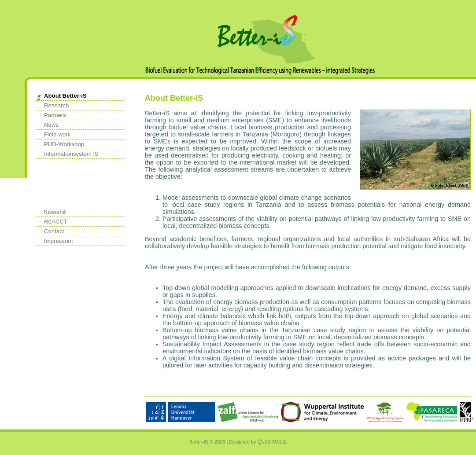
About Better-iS (65, 96)
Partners (55, 115)
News (51, 125)
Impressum (58, 241)
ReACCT (56, 222)
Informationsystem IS (71, 154)
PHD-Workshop (64, 144)
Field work (57, 134)
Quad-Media (272, 442)
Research (56, 105)
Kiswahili (55, 212)
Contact (54, 231)
